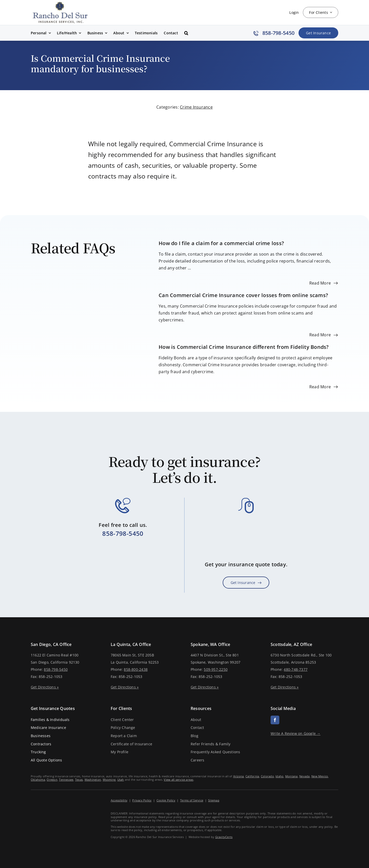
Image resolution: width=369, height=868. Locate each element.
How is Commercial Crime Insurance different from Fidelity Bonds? (244, 347)
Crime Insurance (196, 107)
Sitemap (214, 800)
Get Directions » (45, 687)
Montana (291, 776)
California (252, 776)
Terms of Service (192, 800)
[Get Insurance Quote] (318, 33)
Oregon (52, 780)
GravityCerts (224, 837)
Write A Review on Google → (296, 733)
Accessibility (119, 800)
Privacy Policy (142, 800)
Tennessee (66, 780)
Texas (79, 780)
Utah (121, 780)
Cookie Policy (166, 800)
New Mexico (320, 776)
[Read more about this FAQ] (324, 283)
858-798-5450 (123, 533)
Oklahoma (38, 780)
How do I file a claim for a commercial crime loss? (221, 243)
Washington (93, 780)
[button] (186, 33)
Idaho (279, 776)
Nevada (304, 776)
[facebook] (275, 720)
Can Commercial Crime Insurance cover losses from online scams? (243, 295)
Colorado (267, 776)
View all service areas (178, 780)
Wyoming (109, 780)
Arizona (239, 776)
